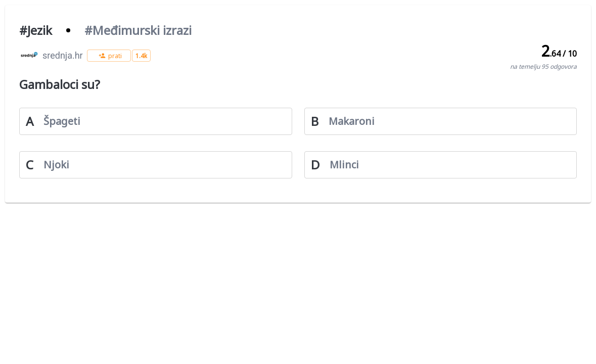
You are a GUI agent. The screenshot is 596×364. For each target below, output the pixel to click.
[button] (109, 56)
